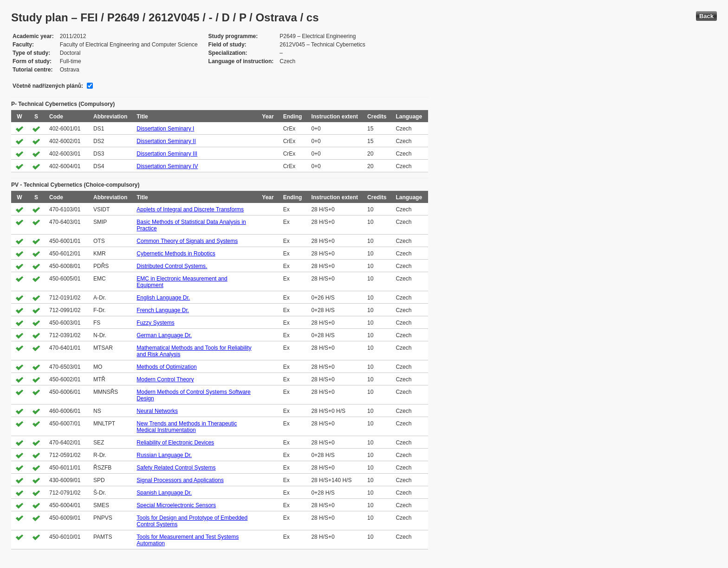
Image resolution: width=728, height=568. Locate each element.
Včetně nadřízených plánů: (48, 86)
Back (706, 16)
